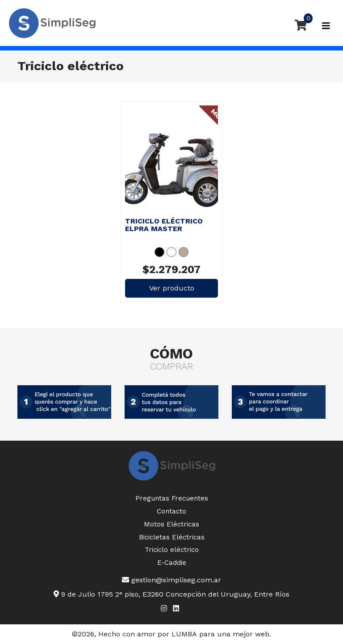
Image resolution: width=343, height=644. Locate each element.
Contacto (171, 511)
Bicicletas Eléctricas (172, 537)
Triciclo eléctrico (172, 550)
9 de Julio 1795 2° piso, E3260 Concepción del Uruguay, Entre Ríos (171, 594)
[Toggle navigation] (326, 26)
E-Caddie (172, 563)
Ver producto (172, 288)
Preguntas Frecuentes (172, 498)
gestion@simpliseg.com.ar (171, 580)
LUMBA (184, 634)
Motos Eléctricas (171, 524)
